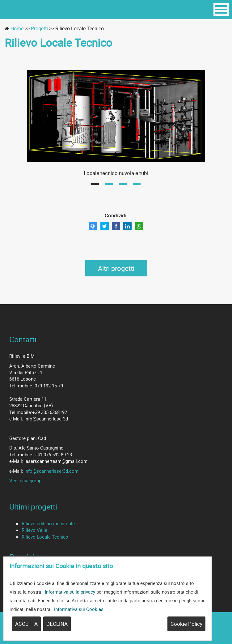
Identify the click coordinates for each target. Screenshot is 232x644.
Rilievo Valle (34, 530)
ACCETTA (26, 624)
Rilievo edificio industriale (48, 523)
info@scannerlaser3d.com (51, 471)
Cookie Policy (186, 624)
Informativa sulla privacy (70, 592)
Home (17, 28)
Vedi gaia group (25, 480)
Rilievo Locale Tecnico (45, 537)
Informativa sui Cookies (79, 609)
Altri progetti (116, 268)
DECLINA (57, 624)
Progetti (39, 28)
